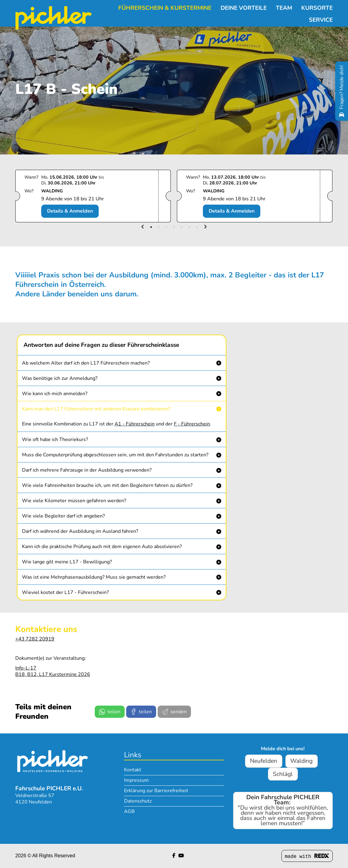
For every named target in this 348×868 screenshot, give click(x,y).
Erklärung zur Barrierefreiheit (156, 791)
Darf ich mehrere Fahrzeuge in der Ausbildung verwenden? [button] (87, 470)
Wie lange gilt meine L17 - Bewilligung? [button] (67, 562)
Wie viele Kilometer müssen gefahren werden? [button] (74, 501)
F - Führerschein (192, 424)
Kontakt (133, 770)
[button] (143, 227)
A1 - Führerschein (135, 424)
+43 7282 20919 (35, 639)
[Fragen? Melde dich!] (342, 91)
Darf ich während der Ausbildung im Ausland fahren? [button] (80, 531)
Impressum (136, 780)
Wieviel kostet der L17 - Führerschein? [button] (65, 592)
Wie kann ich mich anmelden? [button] (55, 394)
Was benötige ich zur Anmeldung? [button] (60, 378)
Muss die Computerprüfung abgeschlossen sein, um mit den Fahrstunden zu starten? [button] (115, 455)
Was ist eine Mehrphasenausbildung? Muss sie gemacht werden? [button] (94, 577)
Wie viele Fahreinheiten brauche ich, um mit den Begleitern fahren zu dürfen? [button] (107, 485)
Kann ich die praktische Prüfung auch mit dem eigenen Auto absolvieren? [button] (102, 547)
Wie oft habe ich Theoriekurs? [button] (55, 440)
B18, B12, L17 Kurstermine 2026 (53, 674)
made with (307, 857)
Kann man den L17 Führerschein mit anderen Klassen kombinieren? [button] (96, 409)
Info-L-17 (26, 668)
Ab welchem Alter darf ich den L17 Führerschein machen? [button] (86, 363)
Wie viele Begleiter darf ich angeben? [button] (63, 516)
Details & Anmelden (70, 211)
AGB (129, 811)
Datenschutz (138, 801)
